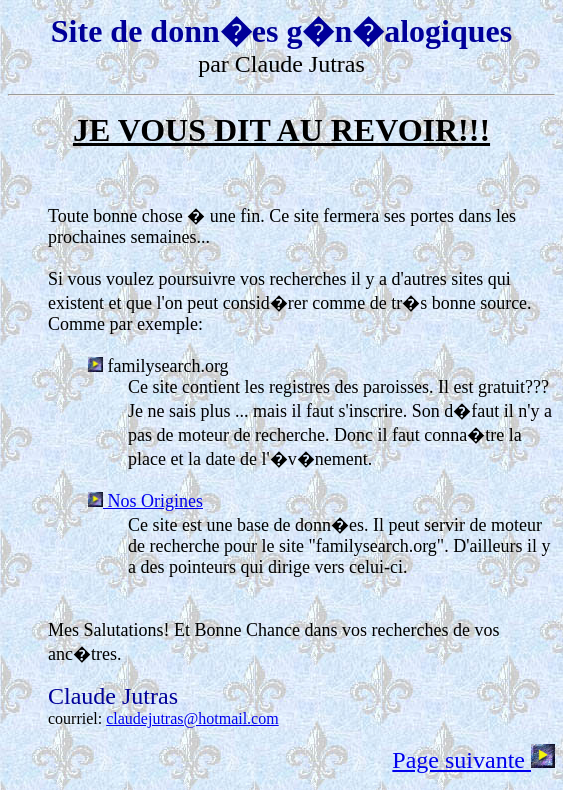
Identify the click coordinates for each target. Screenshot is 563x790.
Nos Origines (145, 501)
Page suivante (473, 760)
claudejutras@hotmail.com (192, 718)
